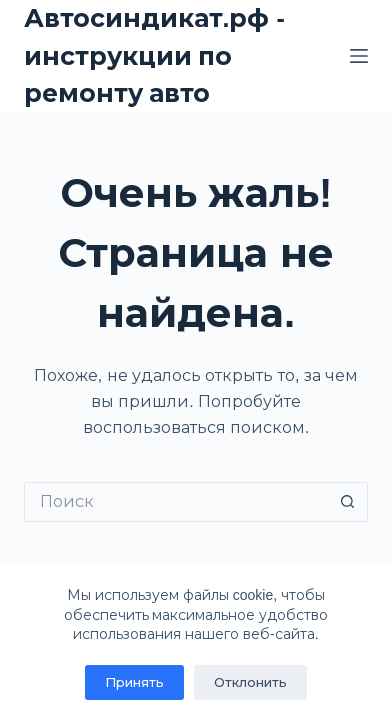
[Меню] (359, 56)
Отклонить (250, 682)
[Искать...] (176, 502)
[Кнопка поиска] (348, 502)
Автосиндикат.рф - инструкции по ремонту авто (154, 55)
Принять (134, 682)
